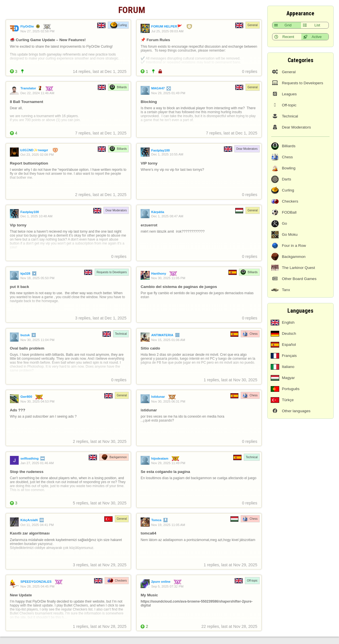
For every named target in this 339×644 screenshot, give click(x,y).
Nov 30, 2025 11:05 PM (168, 278)
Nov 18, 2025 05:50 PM (37, 278)
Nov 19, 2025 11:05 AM (168, 525)
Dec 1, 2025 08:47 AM (167, 216)
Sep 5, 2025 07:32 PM (167, 586)
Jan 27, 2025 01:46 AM (37, 463)
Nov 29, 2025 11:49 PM (168, 463)
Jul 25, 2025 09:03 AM (167, 31)
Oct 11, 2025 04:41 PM (37, 525)
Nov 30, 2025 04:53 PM (37, 401)
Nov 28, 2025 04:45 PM (37, 586)
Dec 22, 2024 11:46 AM (37, 93)
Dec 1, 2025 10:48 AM (36, 216)
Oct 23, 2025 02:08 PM (37, 155)
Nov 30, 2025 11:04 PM (37, 340)
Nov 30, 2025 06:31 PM (168, 401)
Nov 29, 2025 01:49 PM (168, 93)
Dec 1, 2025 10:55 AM (167, 154)
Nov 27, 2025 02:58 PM (37, 31)
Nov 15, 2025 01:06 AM (168, 340)
